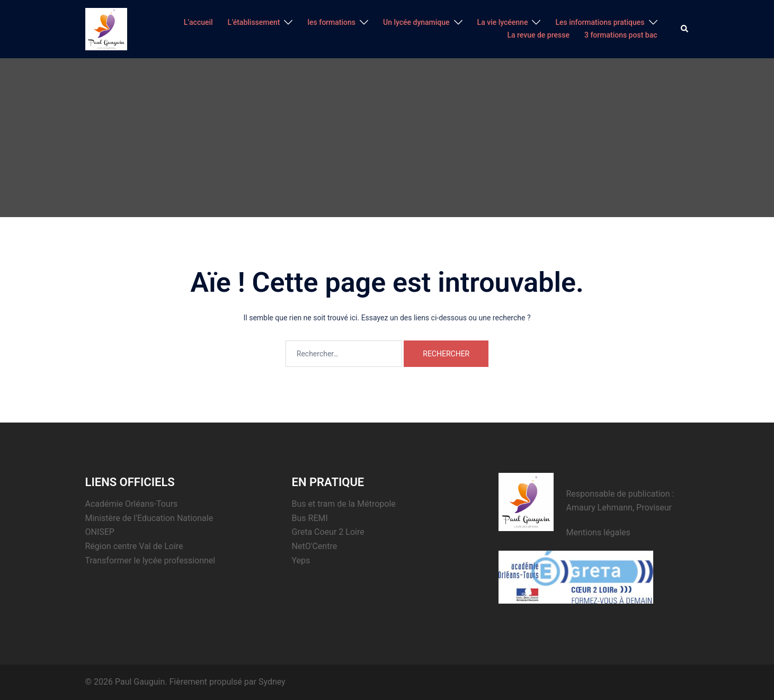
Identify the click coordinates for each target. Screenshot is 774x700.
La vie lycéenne (503, 22)
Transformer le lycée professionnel (150, 560)
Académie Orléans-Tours (132, 504)
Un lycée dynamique (416, 22)
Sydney (272, 682)
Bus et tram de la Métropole (344, 504)
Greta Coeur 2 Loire (328, 532)
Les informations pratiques (600, 22)
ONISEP (100, 532)
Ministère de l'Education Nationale (149, 518)
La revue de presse (538, 35)
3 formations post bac (621, 35)
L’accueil (198, 22)
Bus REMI (310, 518)
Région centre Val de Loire (134, 546)
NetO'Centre (315, 546)
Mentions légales (598, 532)
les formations (331, 22)
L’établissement (254, 22)
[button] (685, 29)
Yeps (301, 560)
